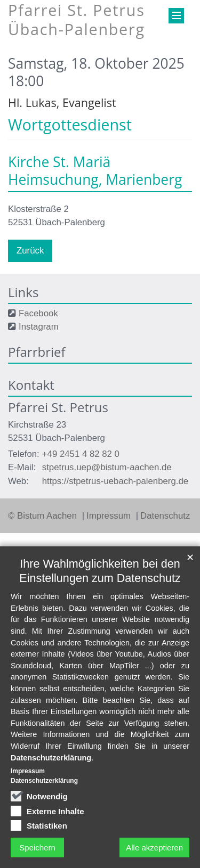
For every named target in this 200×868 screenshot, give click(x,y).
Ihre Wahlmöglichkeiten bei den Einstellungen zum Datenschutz (100, 571)
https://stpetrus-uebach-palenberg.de (115, 481)
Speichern (37, 847)
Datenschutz (165, 516)
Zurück (30, 251)
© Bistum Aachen (44, 516)
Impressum (110, 516)
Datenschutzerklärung (51, 758)
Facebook (38, 313)
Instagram (39, 327)
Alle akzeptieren (154, 847)
